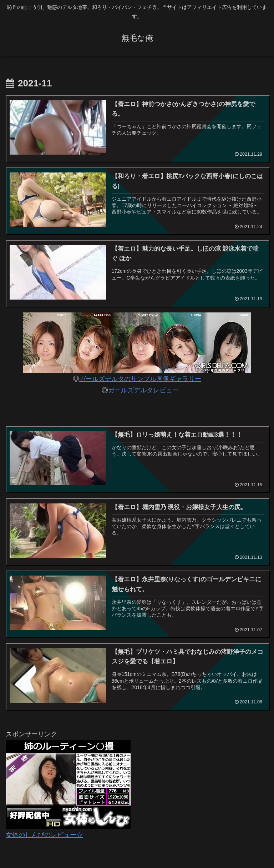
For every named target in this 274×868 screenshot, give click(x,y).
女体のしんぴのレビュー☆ (44, 835)
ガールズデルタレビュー (143, 390)
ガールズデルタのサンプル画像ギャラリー (140, 379)
